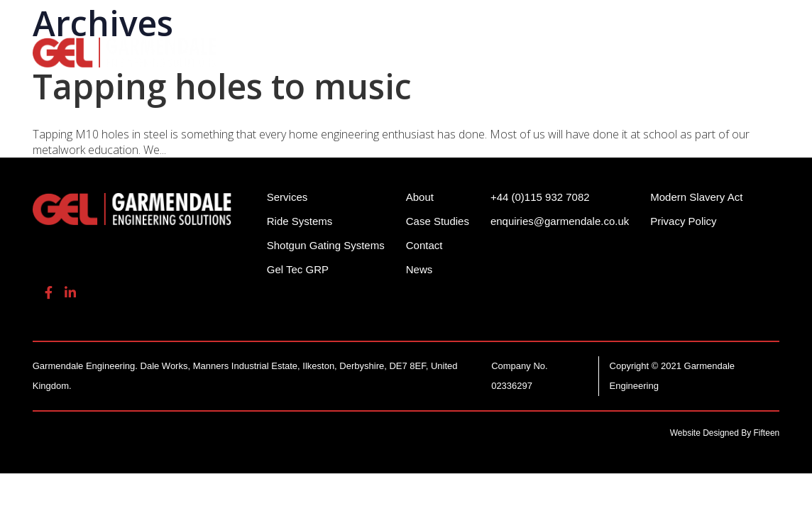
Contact (424, 245)
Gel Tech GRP (636, 50)
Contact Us (263, 70)
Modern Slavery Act (696, 197)
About (722, 50)
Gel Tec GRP (298, 269)
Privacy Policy (683, 221)
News (419, 269)
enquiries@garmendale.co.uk (669, 21)
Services (543, 50)
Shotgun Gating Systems (415, 50)
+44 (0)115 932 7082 (518, 21)
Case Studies (438, 221)
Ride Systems (269, 50)
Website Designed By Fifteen (725, 433)
